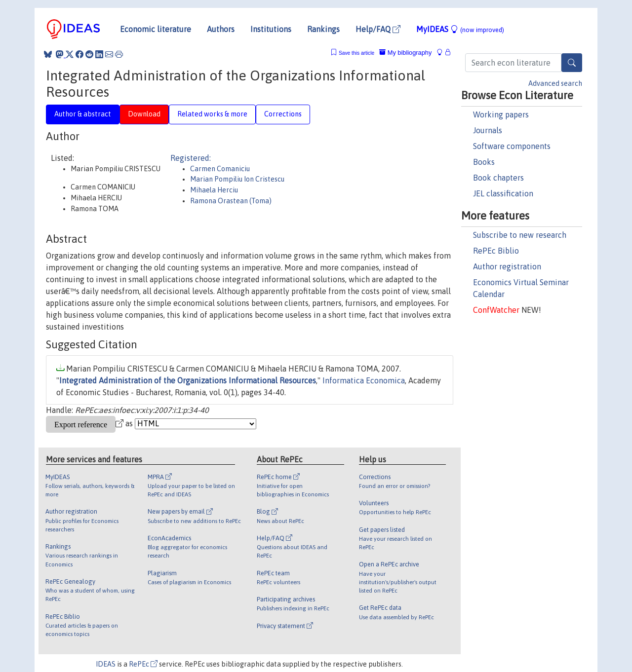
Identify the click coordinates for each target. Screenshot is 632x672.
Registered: (191, 158)
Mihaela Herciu (214, 190)
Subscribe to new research (520, 235)
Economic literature (156, 29)
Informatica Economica (364, 380)
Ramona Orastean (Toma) (231, 201)
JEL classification (503, 193)
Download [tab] (144, 114)
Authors (221, 29)
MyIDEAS (460, 29)
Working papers (501, 114)
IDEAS (106, 664)
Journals (488, 130)
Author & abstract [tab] (83, 114)
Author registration (507, 266)
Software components (512, 146)
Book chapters (498, 178)
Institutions (271, 29)
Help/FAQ (378, 29)
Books (484, 162)
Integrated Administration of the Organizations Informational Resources (188, 380)
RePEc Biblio (496, 251)
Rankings (323, 29)
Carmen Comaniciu (220, 169)
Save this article (356, 53)
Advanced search (555, 83)
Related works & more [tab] (212, 114)
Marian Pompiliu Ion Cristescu (237, 179)
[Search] (572, 63)
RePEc (143, 664)
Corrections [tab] (283, 114)
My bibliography (405, 53)
